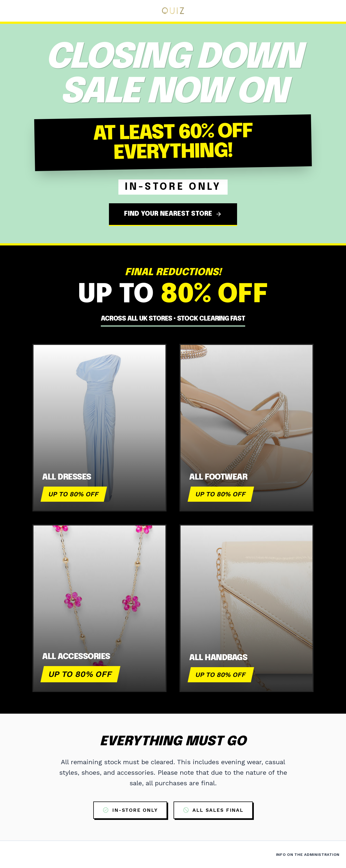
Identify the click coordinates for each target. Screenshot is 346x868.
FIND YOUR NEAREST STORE (173, 214)
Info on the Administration (308, 854)
